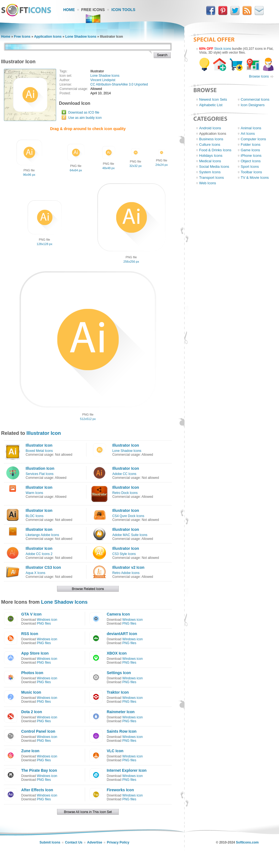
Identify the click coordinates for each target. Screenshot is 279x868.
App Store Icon (35, 653)
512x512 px (88, 419)
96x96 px (29, 175)
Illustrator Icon (44, 433)
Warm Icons (34, 493)
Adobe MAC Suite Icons (130, 535)
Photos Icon (32, 673)
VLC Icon (115, 751)
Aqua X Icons (35, 573)
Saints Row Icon (121, 731)
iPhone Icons (251, 156)
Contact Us (74, 842)
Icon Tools (124, 10)
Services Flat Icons (40, 474)
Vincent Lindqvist (103, 80)
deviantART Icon (122, 634)
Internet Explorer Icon (127, 770)
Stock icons (223, 49)
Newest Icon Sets (213, 99)
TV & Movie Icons (255, 178)
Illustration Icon (40, 468)
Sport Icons (250, 167)
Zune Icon (30, 751)
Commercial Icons (255, 99)
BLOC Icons (35, 516)
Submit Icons (50, 842)
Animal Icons (251, 128)
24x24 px (162, 165)
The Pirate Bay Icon (39, 770)
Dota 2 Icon (32, 712)
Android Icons (210, 128)
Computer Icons (253, 139)
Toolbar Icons (251, 172)
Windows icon (47, 620)
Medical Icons (210, 161)
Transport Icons (212, 178)
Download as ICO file (84, 112)
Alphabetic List (211, 105)
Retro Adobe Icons (126, 573)
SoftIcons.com (247, 842)
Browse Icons (259, 76)
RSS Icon (30, 634)
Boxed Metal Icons (39, 451)
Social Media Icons (214, 167)
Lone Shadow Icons (81, 37)
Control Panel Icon (38, 731)
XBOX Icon (117, 653)
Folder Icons (251, 145)
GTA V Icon (31, 614)
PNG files (44, 623)
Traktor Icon (118, 692)
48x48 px (109, 168)
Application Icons (48, 37)
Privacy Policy (118, 842)
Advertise (95, 842)
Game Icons (250, 150)
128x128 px (44, 244)
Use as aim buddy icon (85, 118)
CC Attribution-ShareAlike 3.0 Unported (119, 84)
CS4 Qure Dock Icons (128, 516)
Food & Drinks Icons (215, 150)
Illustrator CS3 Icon (43, 567)
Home (69, 10)
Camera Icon (118, 614)
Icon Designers (253, 105)
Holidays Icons (211, 156)
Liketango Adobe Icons (42, 535)
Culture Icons (210, 145)
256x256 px (131, 262)
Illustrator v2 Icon (128, 567)
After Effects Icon (37, 790)
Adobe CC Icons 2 (39, 554)
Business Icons (211, 139)
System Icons (210, 172)
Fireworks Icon (120, 790)
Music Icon (31, 692)
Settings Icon (119, 673)
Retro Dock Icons (125, 493)
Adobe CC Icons (124, 474)
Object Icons (251, 161)
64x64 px (76, 170)
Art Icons (248, 134)
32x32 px (136, 166)
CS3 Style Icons (124, 554)
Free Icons (93, 10)
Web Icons (208, 183)
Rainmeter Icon (120, 712)
